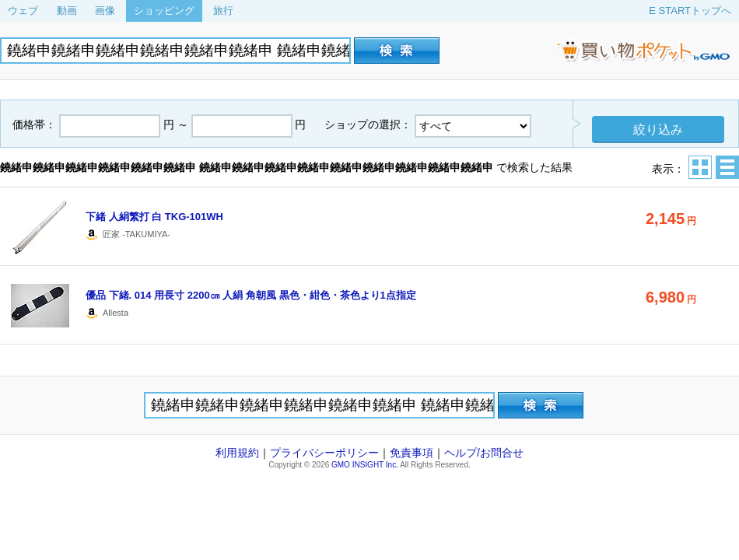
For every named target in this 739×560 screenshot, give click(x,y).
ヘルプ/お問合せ (484, 453)
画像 (105, 10)
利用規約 (237, 453)
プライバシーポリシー (324, 453)
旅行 (223, 10)
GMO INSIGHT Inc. (365, 465)
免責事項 (412, 453)
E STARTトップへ (690, 10)
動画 (67, 10)
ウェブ (23, 10)
